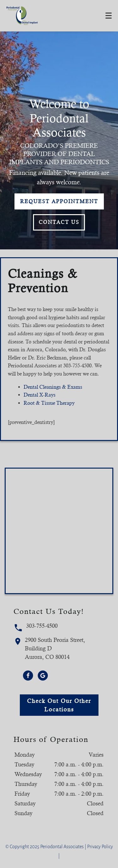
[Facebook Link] (28, 676)
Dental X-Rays (39, 395)
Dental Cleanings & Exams (53, 387)
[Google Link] (43, 676)
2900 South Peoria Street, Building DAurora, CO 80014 (49, 648)
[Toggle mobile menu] (109, 16)
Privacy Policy (100, 847)
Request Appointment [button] (59, 201)
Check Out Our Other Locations (59, 705)
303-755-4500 (36, 627)
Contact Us (59, 222)
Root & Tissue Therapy (49, 403)
